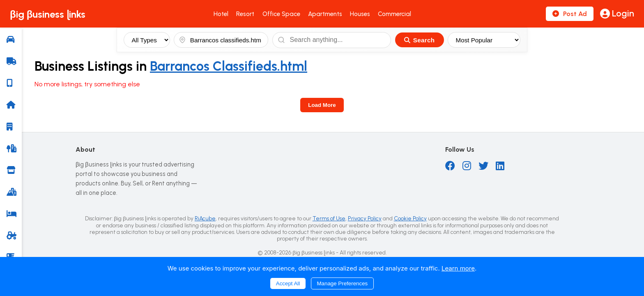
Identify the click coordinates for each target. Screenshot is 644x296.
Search (419, 40)
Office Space (281, 14)
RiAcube (205, 218)
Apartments (325, 14)
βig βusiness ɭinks (48, 14)
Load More (322, 105)
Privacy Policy (365, 218)
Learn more (458, 268)
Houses (360, 14)
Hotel (221, 14)
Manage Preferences (343, 283)
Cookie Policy (410, 218)
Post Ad (570, 14)
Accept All (288, 283)
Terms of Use (329, 218)
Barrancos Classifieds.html (229, 66)
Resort (245, 14)
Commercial (394, 14)
